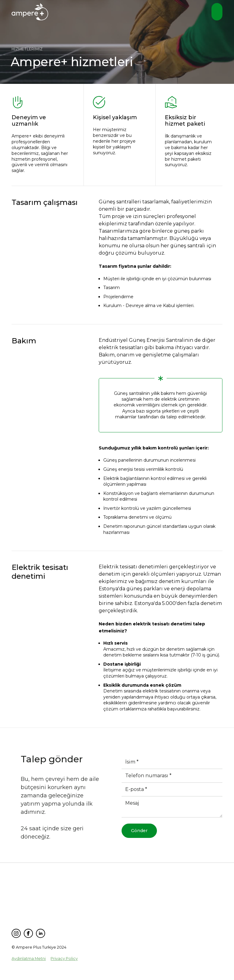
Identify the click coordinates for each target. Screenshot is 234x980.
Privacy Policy (64, 959)
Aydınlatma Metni (29, 959)
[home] (30, 13)
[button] (217, 12)
